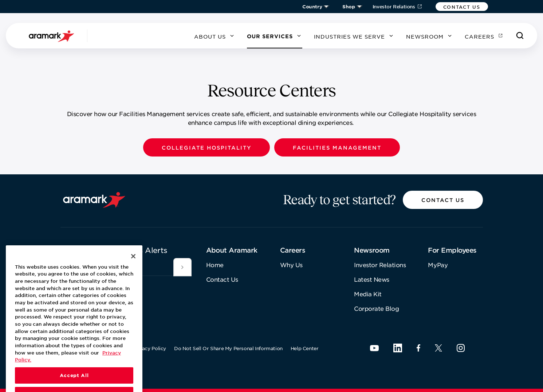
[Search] (520, 36)
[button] (462, 7)
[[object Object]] (182, 267)
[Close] (133, 273)
